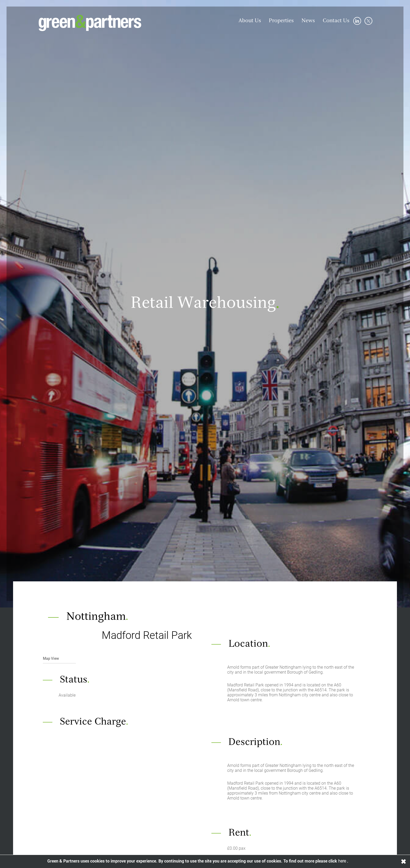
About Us (250, 21)
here (343, 861)
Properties (281, 21)
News (308, 21)
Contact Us (336, 21)
